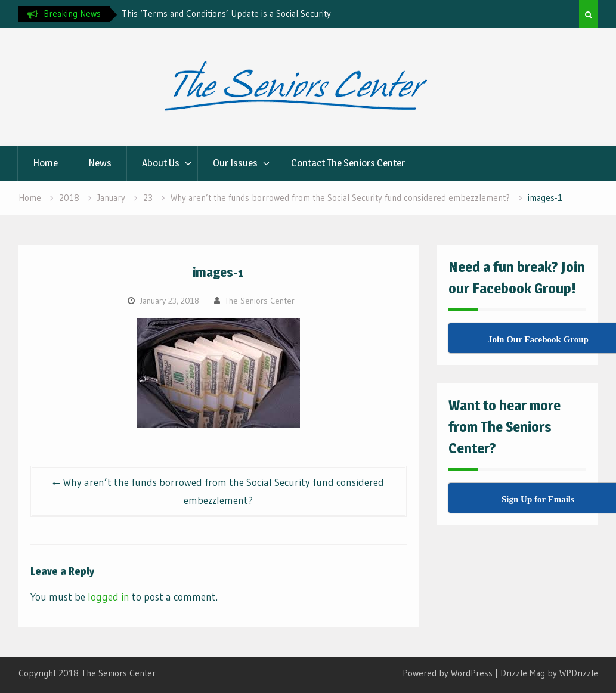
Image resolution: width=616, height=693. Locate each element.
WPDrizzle (579, 673)
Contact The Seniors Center (348, 163)
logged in (109, 597)
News (100, 163)
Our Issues (235, 163)
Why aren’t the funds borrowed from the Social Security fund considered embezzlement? (224, 491)
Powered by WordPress (448, 673)
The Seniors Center (260, 301)
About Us (161, 163)
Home (45, 163)
